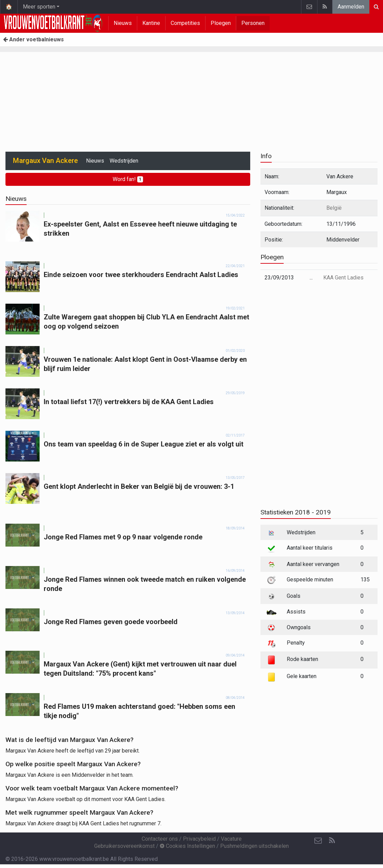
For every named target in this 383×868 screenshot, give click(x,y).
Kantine (151, 23)
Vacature (231, 839)
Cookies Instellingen (187, 846)
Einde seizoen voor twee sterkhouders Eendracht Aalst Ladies (141, 275)
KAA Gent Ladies (343, 278)
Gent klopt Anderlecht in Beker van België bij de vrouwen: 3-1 (139, 486)
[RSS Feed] (332, 841)
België (334, 208)
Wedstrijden (124, 161)
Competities (185, 23)
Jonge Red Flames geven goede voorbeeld (111, 622)
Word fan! (128, 179)
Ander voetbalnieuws (33, 39)
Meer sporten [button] (39, 7)
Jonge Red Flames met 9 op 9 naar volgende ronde (123, 537)
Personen (253, 23)
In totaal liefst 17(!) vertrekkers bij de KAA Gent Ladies (129, 402)
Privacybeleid (199, 839)
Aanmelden (351, 7)
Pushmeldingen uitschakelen (254, 846)
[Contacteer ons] (318, 841)
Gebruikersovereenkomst (124, 846)
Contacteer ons (160, 839)
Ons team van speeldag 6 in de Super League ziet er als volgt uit (144, 444)
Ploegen (221, 23)
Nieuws (123, 23)
